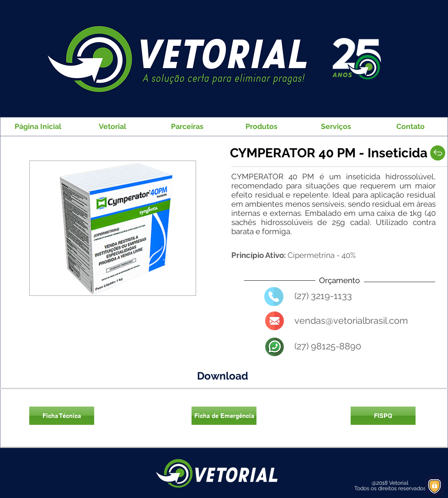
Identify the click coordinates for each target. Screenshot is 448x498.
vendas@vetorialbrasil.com (351, 321)
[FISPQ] (383, 416)
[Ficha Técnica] (62, 416)
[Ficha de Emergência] (224, 416)
